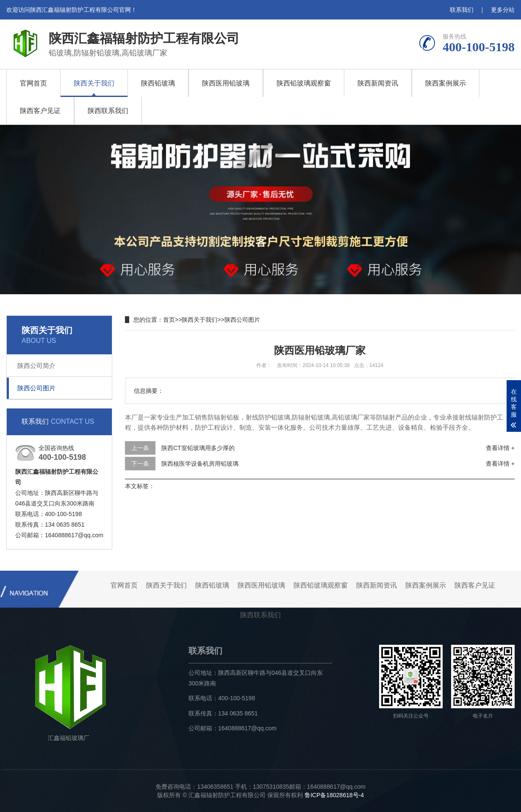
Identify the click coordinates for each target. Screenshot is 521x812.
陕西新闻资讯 (378, 83)
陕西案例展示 (446, 83)
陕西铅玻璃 (158, 83)
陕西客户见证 (40, 111)
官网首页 (33, 83)
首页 (169, 320)
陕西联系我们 (108, 111)
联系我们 (462, 10)
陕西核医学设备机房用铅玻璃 (200, 464)
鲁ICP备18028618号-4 (334, 795)
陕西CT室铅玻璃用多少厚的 (198, 448)
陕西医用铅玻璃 (226, 83)
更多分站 (503, 10)
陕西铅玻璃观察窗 (304, 83)
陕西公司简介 (36, 366)
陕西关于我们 (94, 83)
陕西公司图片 (36, 388)
